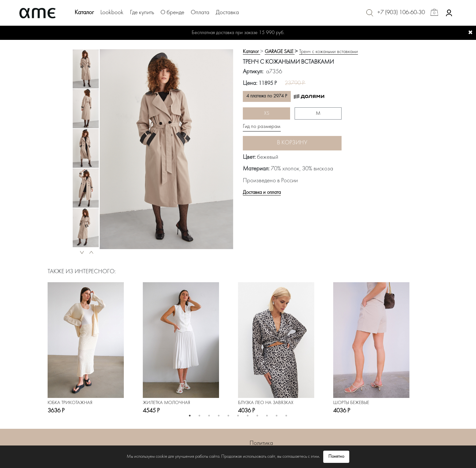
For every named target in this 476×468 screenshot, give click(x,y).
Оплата (200, 13)
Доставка (227, 13)
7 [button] (248, 416)
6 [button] (238, 416)
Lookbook (112, 13)
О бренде (172, 13)
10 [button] (277, 416)
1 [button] (190, 416)
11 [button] (286, 416)
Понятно (336, 457)
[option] (86, 69)
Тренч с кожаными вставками (329, 52)
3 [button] (209, 416)
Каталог (84, 13)
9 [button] (267, 416)
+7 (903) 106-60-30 (401, 13)
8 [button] (257, 416)
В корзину (292, 143)
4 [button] (219, 416)
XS (267, 113)
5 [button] (228, 416)
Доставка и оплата (262, 193)
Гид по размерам (262, 127)
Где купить (142, 13)
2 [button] (199, 416)
